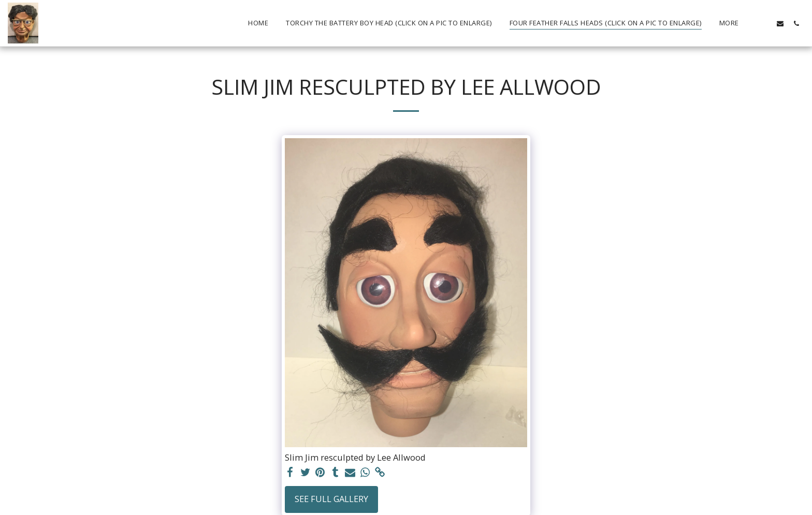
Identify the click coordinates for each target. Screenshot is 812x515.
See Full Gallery (331, 499)
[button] (764, 23)
